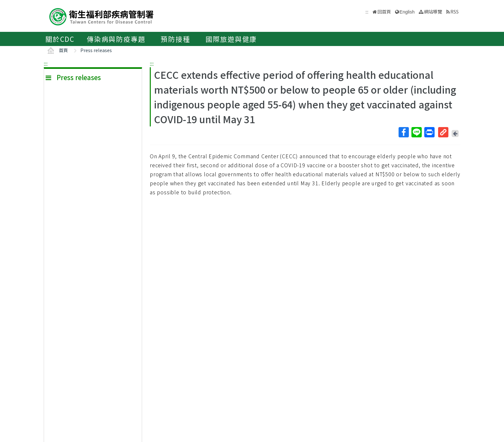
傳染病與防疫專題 (116, 39)
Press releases (96, 50)
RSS (455, 11)
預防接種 (175, 39)
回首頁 (384, 11)
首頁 (63, 50)
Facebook (403, 132)
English (407, 12)
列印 (429, 132)
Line (416, 132)
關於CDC (60, 39)
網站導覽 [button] (433, 11)
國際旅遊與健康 (231, 39)
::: (46, 63)
